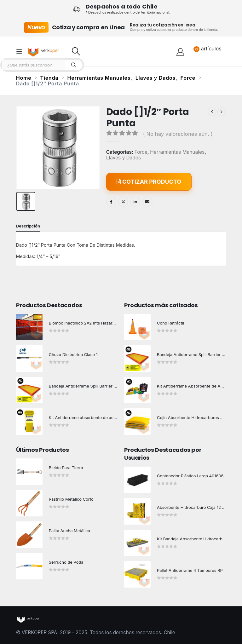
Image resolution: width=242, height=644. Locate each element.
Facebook (111, 202)
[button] (21, 51)
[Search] (74, 65)
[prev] (212, 112)
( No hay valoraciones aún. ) (178, 134)
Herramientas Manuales (177, 152)
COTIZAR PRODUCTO (149, 182)
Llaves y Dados (124, 158)
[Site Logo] (44, 51)
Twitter (123, 202)
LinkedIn (135, 202)
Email (147, 202)
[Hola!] (180, 51)
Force (141, 152)
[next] (222, 112)
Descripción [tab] (28, 226)
